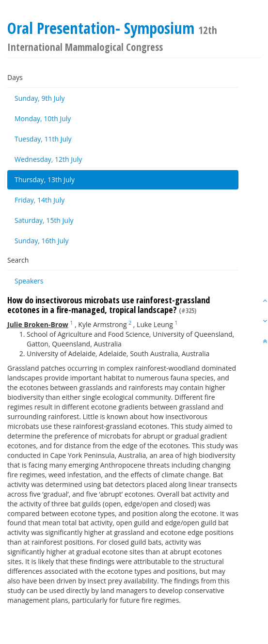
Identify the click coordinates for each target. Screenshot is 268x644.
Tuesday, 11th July (43, 139)
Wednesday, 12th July (48, 159)
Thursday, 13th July (45, 180)
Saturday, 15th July (44, 220)
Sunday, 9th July (40, 98)
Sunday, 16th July (42, 241)
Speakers (29, 281)
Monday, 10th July (43, 118)
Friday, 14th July (39, 200)
